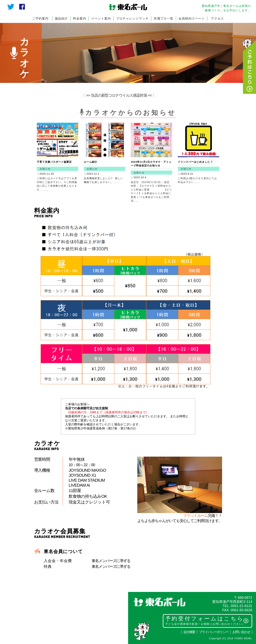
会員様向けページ (192, 18)
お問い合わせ (241, 632)
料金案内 (80, 18)
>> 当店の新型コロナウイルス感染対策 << (119, 95)
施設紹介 (61, 18)
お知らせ (45, 169)
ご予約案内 (40, 18)
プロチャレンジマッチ (132, 18)
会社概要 (189, 632)
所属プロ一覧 (164, 18)
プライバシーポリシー (214, 632)
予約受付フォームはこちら (207, 620)
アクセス (217, 18)
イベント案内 (101, 18)
